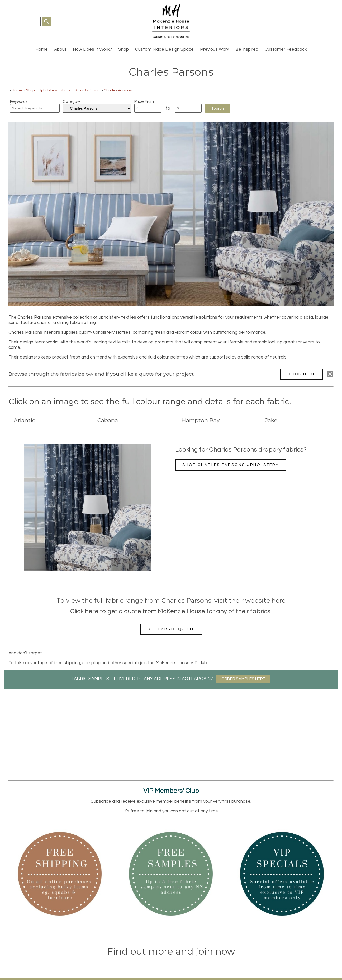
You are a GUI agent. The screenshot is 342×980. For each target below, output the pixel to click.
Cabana (108, 420)
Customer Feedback (286, 49)
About (60, 49)
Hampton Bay (200, 420)
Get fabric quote (171, 629)
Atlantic (24, 420)
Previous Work (215, 49)
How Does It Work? (92, 49)
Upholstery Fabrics (54, 90)
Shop (123, 49)
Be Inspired (247, 49)
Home (42, 49)
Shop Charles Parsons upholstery (231, 465)
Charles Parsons (118, 90)
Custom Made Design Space (164, 49)
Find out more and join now (171, 951)
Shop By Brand (87, 90)
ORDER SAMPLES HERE (243, 679)
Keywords (19, 101)
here (279, 600)
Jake (271, 420)
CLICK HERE (302, 374)
